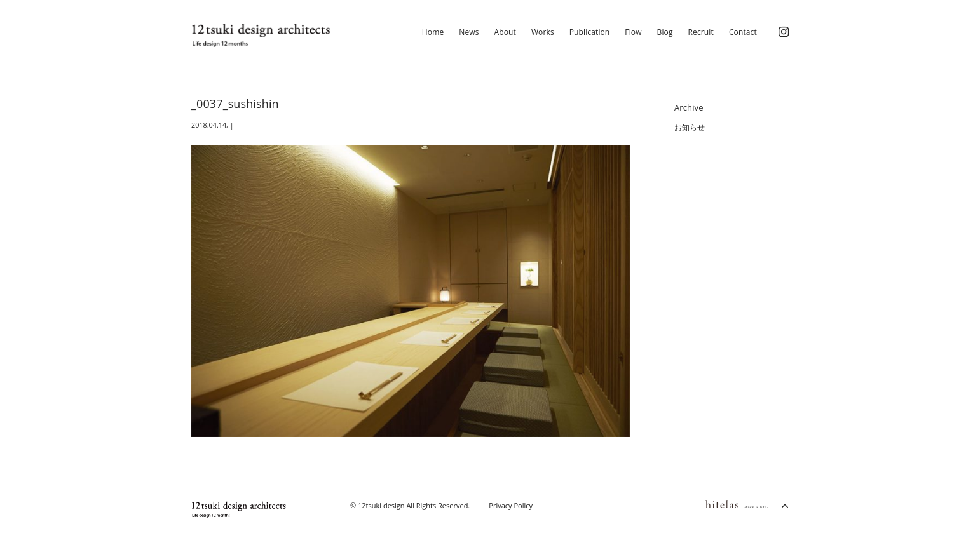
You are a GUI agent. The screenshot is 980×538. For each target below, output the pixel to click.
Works (543, 32)
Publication (590, 32)
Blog (665, 32)
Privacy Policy (511, 505)
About (505, 32)
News (469, 32)
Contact (743, 32)
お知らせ (690, 127)
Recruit (701, 32)
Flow (633, 32)
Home (433, 32)
